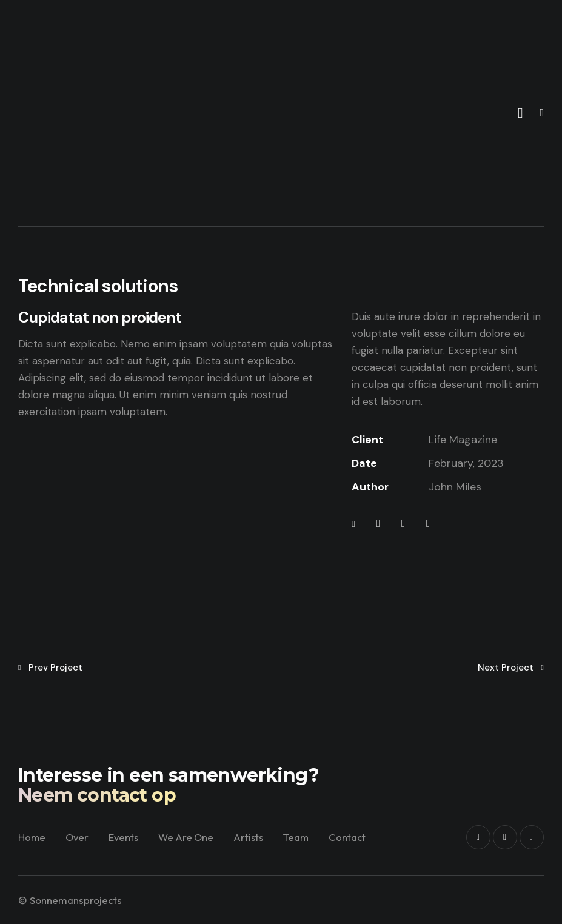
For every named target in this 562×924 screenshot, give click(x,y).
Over (101, 833)
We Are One (213, 833)
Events (149, 833)
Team (326, 833)
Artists (277, 833)
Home (55, 833)
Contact (200, 847)
